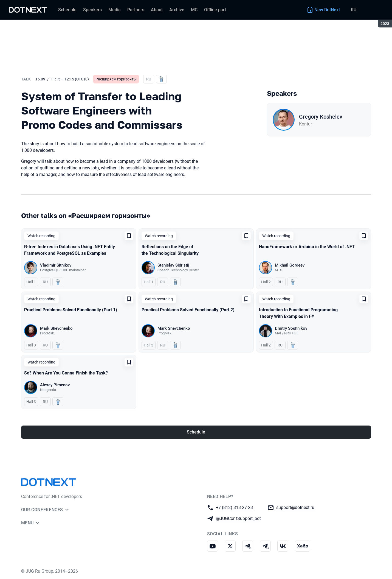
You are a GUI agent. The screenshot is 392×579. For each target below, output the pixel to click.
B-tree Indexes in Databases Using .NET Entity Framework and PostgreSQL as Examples (70, 250)
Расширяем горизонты (116, 79)
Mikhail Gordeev (290, 265)
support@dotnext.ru (295, 507)
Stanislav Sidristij (173, 265)
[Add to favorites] (129, 236)
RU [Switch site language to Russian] (354, 10)
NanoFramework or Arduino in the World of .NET (307, 247)
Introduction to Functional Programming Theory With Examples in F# (298, 313)
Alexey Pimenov (55, 385)
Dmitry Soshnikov (291, 328)
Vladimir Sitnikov (56, 265)
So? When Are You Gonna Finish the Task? (66, 373)
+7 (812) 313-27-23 (234, 507)
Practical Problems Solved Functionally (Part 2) (188, 310)
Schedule (196, 432)
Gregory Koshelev (321, 117)
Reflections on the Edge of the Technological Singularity (170, 250)
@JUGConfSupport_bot (238, 518)
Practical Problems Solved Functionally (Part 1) (71, 310)
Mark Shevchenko (56, 328)
